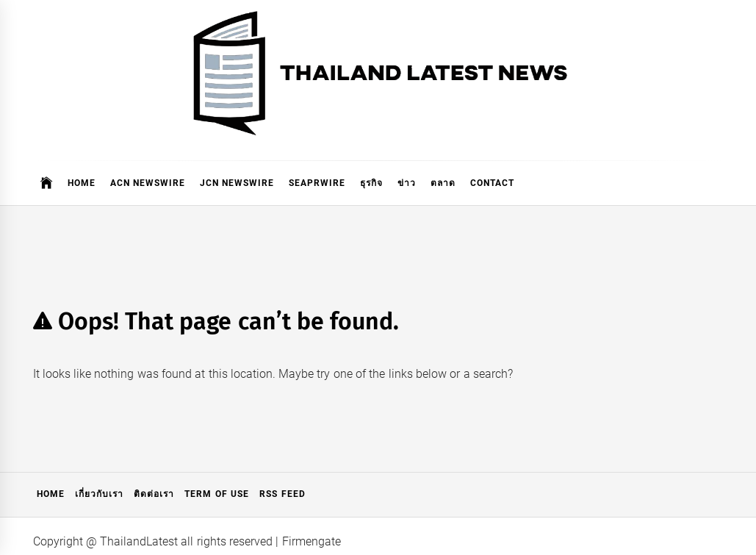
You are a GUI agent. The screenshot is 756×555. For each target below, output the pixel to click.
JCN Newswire (237, 183)
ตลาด (443, 183)
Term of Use (217, 494)
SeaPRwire (317, 183)
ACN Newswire (148, 183)
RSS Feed (282, 494)
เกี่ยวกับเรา (99, 494)
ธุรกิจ (371, 183)
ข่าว (407, 183)
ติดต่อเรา (154, 494)
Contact (492, 183)
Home (82, 183)
